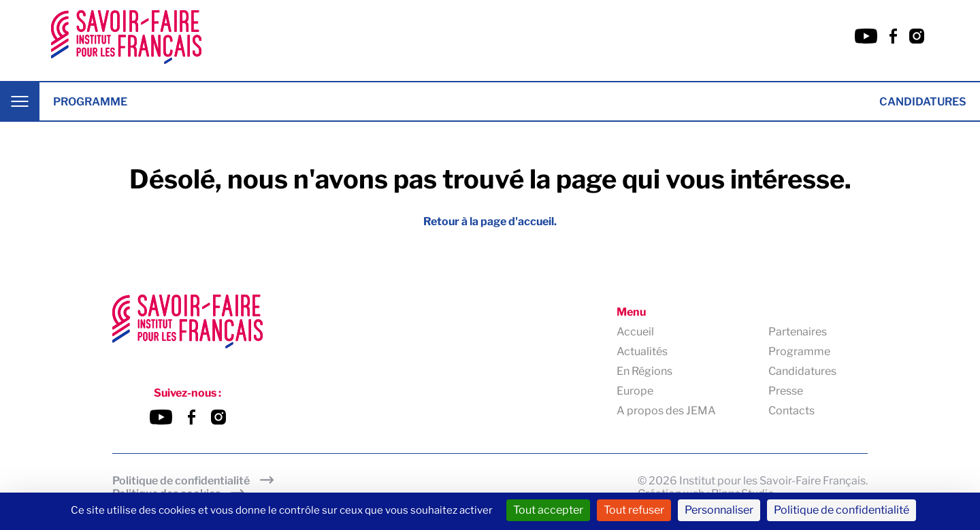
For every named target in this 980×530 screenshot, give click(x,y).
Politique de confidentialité (181, 481)
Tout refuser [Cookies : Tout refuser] (634, 510)
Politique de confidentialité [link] (842, 510)
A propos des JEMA (666, 411)
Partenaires (798, 332)
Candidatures (923, 102)
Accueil (635, 332)
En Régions (644, 371)
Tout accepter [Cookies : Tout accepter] (548, 510)
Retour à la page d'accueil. (490, 221)
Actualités (642, 351)
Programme (90, 102)
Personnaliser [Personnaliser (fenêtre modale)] (719, 510)
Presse (786, 391)
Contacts (791, 411)
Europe (635, 391)
